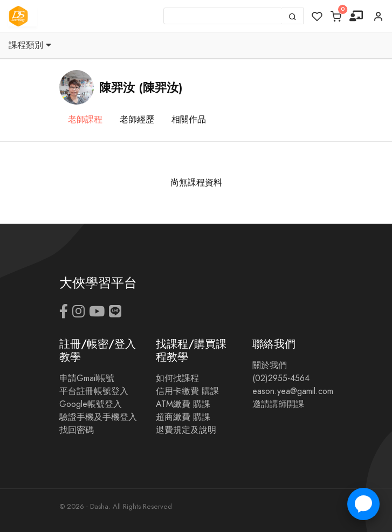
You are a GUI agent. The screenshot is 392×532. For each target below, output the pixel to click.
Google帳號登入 (91, 404)
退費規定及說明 (186, 430)
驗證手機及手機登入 (98, 417)
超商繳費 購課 (183, 417)
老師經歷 (137, 119)
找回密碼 (77, 430)
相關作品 (189, 119)
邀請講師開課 (278, 404)
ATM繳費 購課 (183, 404)
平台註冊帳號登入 (94, 391)
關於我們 (270, 365)
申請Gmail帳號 (87, 378)
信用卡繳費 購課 (187, 391)
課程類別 (30, 45)
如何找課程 (177, 378)
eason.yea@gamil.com (293, 391)
